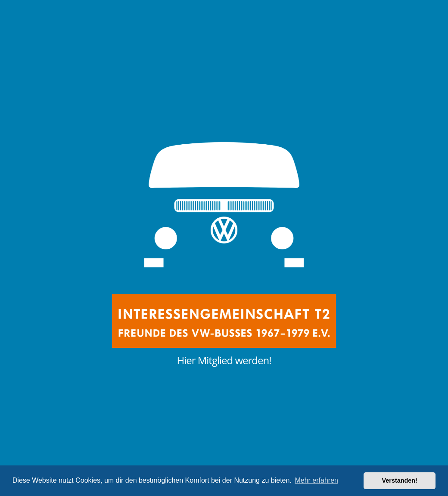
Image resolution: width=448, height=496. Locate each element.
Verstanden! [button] (400, 480)
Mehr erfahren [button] (316, 480)
